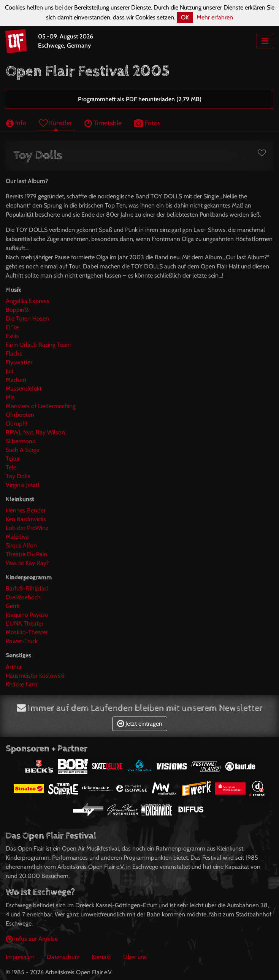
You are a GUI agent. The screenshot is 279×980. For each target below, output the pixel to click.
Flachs (14, 354)
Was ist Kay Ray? (27, 563)
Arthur (14, 667)
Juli (9, 371)
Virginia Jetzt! (22, 485)
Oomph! (17, 424)
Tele (11, 467)
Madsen (16, 380)
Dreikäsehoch (23, 597)
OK (185, 17)
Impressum (20, 957)
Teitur (13, 459)
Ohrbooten (20, 415)
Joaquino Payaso (27, 615)
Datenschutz (63, 957)
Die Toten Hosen (27, 318)
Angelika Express (27, 301)
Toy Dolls (18, 476)
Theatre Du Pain (26, 554)
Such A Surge (23, 450)
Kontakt (101, 957)
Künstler (55, 123)
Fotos (147, 123)
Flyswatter (19, 362)
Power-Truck (22, 641)
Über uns (135, 957)
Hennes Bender (26, 510)
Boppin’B (17, 310)
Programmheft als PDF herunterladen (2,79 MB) (140, 99)
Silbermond (21, 441)
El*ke (12, 327)
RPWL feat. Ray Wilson (35, 432)
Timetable (103, 123)
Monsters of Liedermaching (41, 406)
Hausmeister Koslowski (35, 676)
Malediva (17, 537)
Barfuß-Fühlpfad (27, 588)
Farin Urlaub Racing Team (39, 345)
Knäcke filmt (21, 684)
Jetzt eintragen (140, 724)
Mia (10, 397)
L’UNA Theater (25, 623)
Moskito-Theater (27, 632)
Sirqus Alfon (21, 545)
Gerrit (13, 606)
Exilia (12, 336)
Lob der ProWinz (27, 528)
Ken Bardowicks (26, 519)
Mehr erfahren (215, 17)
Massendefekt (24, 389)
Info (16, 123)
